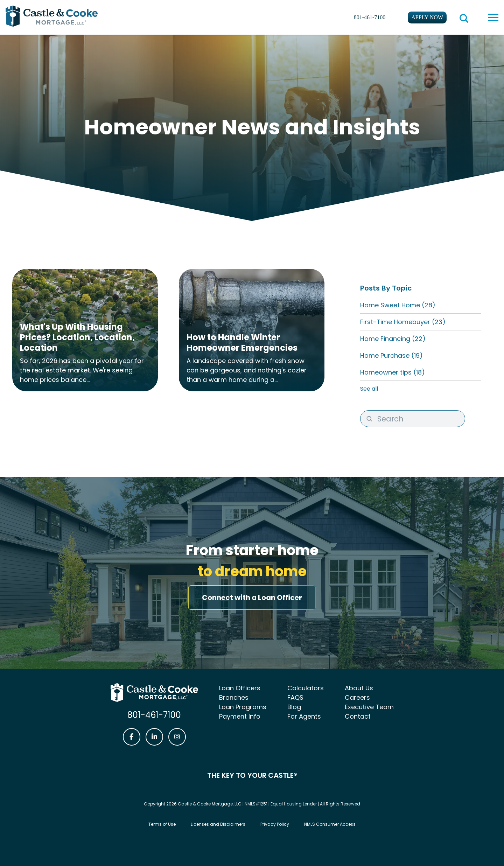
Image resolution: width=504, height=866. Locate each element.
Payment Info (240, 716)
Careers (357, 697)
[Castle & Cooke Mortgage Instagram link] (177, 737)
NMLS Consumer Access (330, 824)
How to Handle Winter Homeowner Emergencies (242, 343)
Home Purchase (391, 355)
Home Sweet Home (398, 305)
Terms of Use (162, 824)
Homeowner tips (393, 372)
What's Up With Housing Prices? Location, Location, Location (77, 337)
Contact (358, 716)
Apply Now (427, 17)
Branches (234, 697)
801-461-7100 (370, 17)
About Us (359, 688)
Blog (294, 707)
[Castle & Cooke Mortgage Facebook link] (132, 737)
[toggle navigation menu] (493, 17)
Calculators (306, 688)
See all (369, 389)
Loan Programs (243, 707)
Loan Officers (240, 688)
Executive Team (369, 707)
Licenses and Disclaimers (218, 824)
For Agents (304, 716)
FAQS (295, 697)
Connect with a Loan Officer (252, 598)
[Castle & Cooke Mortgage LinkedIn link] (154, 737)
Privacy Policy (275, 824)
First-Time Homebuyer (403, 322)
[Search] (413, 419)
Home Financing (393, 339)
